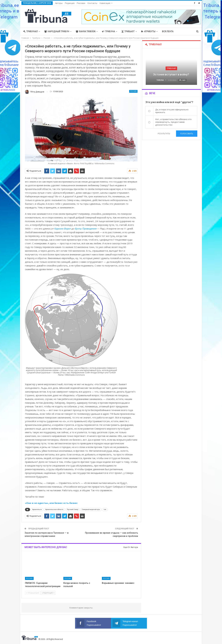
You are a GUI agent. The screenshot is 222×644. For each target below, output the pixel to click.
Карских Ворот (63, 229)
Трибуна (109, 31)
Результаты (164, 134)
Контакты (92, 3)
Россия (133, 91)
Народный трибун (57, 31)
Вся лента (168, 31)
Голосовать (187, 134)
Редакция (70, 3)
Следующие (48, 593)
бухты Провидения (86, 229)
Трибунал (31, 31)
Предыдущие (33, 593)
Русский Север (73, 509)
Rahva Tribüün (86, 31)
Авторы (59, 3)
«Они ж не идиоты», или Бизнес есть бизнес (51, 503)
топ (105, 509)
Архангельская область (54, 509)
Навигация (105, 3)
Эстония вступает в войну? (171, 74)
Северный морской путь (91, 509)
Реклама (81, 3)
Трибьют (128, 31)
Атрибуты (148, 31)
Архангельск (37, 509)
